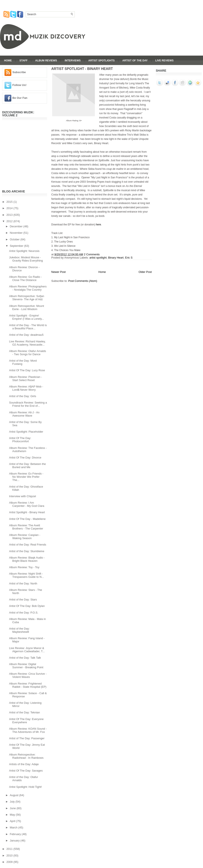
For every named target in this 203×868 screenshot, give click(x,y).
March (14, 827)
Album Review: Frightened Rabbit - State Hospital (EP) (28, 685)
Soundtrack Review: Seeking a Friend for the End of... (28, 404)
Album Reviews (46, 61)
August (15, 795)
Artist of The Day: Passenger (27, 738)
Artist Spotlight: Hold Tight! (25, 787)
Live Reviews (164, 61)
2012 (10, 221)
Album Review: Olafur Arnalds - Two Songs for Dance (27, 353)
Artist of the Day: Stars (23, 600)
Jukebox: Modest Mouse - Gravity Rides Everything (26, 259)
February (16, 834)
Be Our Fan (20, 98)
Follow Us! (19, 85)
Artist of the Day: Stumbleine (27, 551)
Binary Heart (116, 258)
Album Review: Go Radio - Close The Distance (25, 278)
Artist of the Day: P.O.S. (24, 613)
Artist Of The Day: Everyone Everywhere (26, 721)
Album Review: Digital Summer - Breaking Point (26, 666)
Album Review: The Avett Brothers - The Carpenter (26, 527)
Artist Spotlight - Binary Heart (27, 512)
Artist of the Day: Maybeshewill (19, 630)
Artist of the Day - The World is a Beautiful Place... (28, 327)
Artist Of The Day (135, 61)
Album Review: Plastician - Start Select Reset (25, 379)
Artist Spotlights (101, 61)
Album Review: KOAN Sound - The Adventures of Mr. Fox (28, 730)
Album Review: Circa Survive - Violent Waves (28, 675)
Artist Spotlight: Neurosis (24, 251)
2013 (10, 215)
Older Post (145, 272)
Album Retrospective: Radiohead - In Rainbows (26, 756)
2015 (10, 202)
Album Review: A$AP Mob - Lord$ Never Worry (26, 388)
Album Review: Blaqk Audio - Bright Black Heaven (27, 559)
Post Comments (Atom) (83, 281)
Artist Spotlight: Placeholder (26, 432)
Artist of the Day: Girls (22, 396)
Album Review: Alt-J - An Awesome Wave (24, 414)
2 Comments (92, 254)
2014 (10, 208)
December (17, 226)
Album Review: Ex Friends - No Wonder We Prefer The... (26, 477)
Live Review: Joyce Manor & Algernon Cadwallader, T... (27, 650)
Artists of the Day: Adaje (24, 764)
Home (8, 61)
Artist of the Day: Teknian (24, 712)
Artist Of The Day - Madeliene (27, 519)
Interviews (73, 61)
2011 (10, 849)
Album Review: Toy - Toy (24, 567)
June (13, 808)
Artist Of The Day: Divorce (25, 458)
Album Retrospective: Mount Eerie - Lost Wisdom (26, 308)
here (99, 225)
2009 (10, 862)
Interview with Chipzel (22, 496)
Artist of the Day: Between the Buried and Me (27, 466)
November (17, 233)
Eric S (129, 258)
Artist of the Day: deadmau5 (26, 335)
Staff (24, 61)
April (13, 821)
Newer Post (58, 272)
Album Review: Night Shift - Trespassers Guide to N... (26, 575)
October (15, 239)
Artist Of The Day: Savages (26, 771)
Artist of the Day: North (23, 583)
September (17, 246)
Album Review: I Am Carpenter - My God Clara (27, 504)
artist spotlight (98, 258)
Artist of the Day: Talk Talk (25, 658)
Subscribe (19, 72)
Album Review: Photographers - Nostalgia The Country (28, 288)
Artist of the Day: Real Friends (27, 545)
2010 (10, 855)
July (13, 802)
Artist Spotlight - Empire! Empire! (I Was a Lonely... (26, 317)
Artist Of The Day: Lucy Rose (27, 370)
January (15, 841)
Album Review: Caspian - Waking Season (25, 537)
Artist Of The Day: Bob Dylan (27, 606)
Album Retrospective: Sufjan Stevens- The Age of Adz (26, 298)
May (13, 815)
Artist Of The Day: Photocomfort (20, 440)
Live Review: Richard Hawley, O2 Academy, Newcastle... (27, 343)
